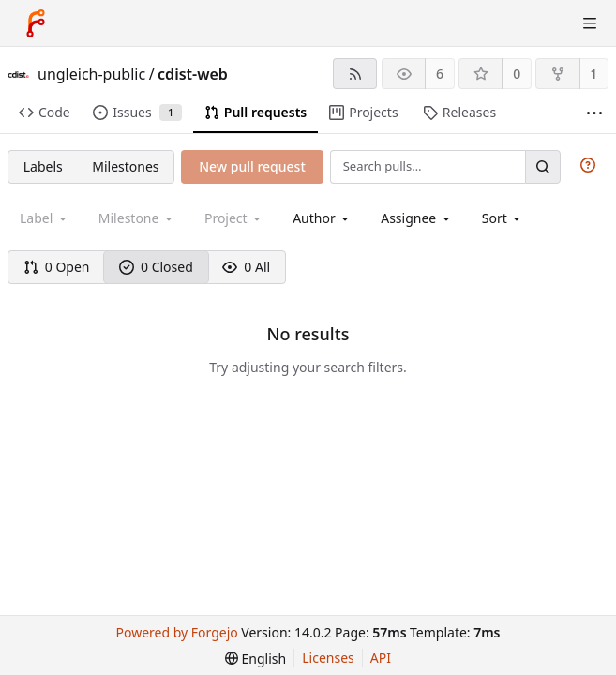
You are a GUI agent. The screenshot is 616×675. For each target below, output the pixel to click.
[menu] (503, 218)
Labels (43, 166)
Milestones (125, 166)
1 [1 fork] (593, 74)
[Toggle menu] (590, 23)
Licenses (328, 658)
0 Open (57, 267)
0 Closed (156, 267)
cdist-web (193, 74)
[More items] (594, 113)
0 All (246, 267)
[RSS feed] (355, 74)
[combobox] (322, 218)
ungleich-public (91, 74)
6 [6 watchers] (440, 74)
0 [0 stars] (517, 74)
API (381, 658)
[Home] (36, 23)
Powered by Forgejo (177, 632)
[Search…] (543, 166)
